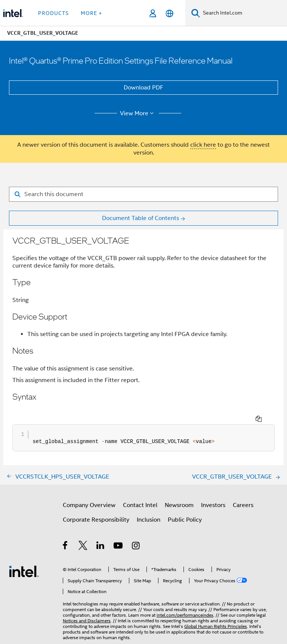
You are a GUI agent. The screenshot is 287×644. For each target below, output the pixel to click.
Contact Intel (140, 491)
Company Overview (89, 491)
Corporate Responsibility (96, 506)
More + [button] (91, 13)
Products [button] (53, 13)
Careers (243, 491)
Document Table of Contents (141, 218)
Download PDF (143, 88)
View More (138, 113)
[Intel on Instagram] (136, 533)
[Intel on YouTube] (119, 533)
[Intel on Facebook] (66, 533)
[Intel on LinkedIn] (101, 533)
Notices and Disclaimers (87, 607)
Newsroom (179, 491)
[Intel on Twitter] (83, 533)
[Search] (196, 13)
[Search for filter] (143, 194)
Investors (213, 491)
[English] (169, 13)
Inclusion (149, 506)
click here (203, 145)
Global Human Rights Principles (216, 612)
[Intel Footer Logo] (24, 557)
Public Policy (185, 506)
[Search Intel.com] (243, 13)
